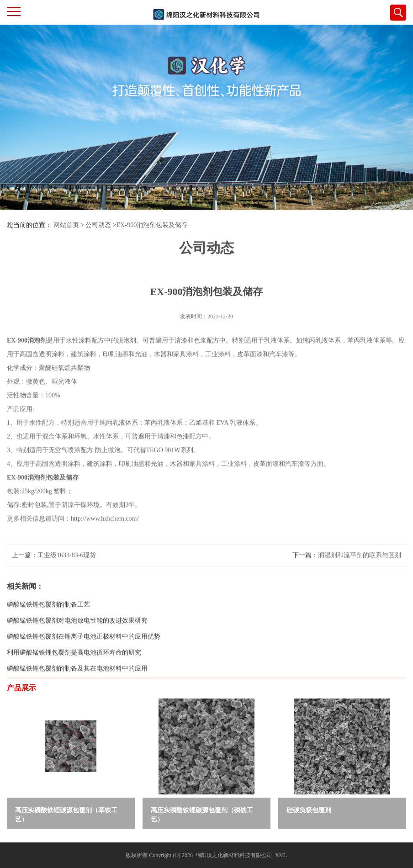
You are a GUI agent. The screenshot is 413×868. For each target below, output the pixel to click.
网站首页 (66, 225)
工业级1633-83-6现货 (67, 572)
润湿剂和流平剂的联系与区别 (360, 572)
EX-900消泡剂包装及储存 (152, 225)
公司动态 (98, 225)
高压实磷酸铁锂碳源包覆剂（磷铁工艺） (202, 815)
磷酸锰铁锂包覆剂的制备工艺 (48, 622)
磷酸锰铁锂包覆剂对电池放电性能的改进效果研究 (77, 638)
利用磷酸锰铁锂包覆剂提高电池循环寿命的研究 (74, 670)
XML (281, 855)
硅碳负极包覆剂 (309, 810)
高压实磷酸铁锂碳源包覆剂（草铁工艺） (66, 815)
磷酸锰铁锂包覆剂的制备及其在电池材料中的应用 (77, 685)
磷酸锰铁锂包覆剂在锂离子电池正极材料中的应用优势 (84, 654)
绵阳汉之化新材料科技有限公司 (234, 855)
